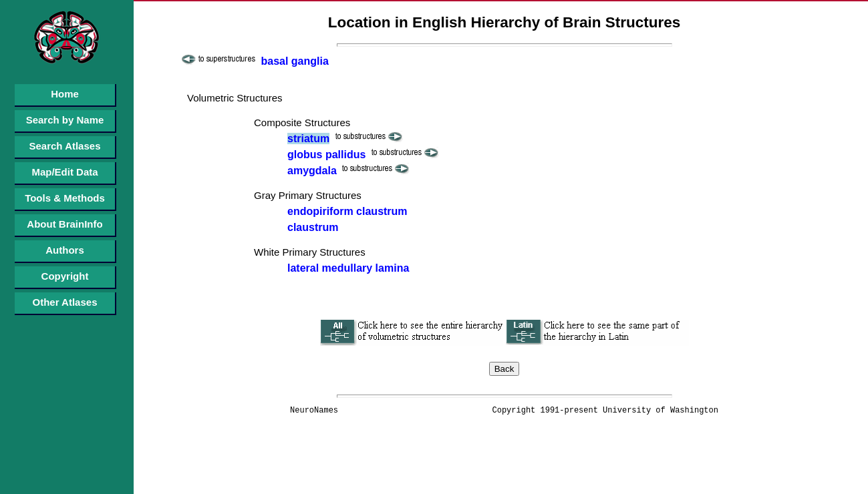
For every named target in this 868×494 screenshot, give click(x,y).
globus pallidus (326, 155)
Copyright (65, 276)
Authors (65, 250)
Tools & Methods (65, 198)
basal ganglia (294, 61)
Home (65, 94)
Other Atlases (65, 302)
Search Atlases (64, 146)
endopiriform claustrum (347, 211)
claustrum (313, 227)
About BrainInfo (64, 224)
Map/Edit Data (64, 172)
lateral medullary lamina (348, 268)
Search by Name (65, 120)
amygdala (312, 171)
